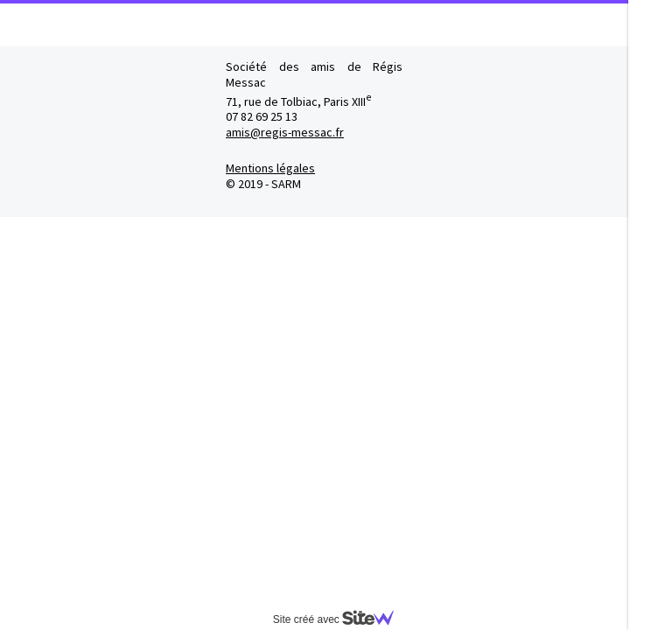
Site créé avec (340, 619)
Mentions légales (270, 168)
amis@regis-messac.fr (285, 132)
